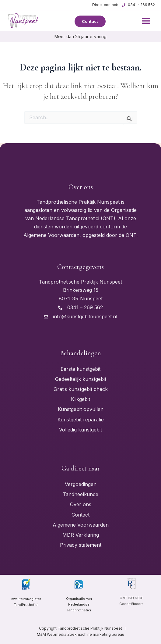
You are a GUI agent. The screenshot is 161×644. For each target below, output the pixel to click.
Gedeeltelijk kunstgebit (81, 379)
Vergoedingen (81, 484)
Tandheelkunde (80, 494)
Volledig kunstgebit (80, 430)
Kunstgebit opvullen (81, 409)
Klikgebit (80, 399)
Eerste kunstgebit (80, 369)
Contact (80, 515)
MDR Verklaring (81, 535)
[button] (146, 21)
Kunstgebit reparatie (81, 420)
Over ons (81, 504)
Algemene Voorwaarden (81, 525)
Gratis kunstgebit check (81, 389)
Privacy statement (81, 545)
